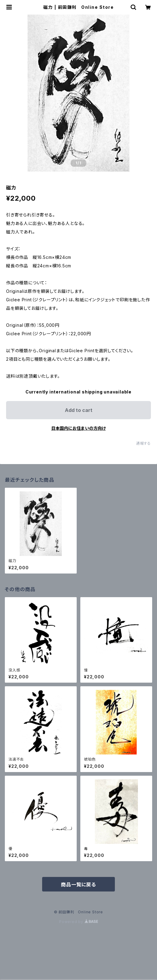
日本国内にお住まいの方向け (78, 428)
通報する (144, 443)
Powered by (78, 922)
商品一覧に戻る (78, 885)
